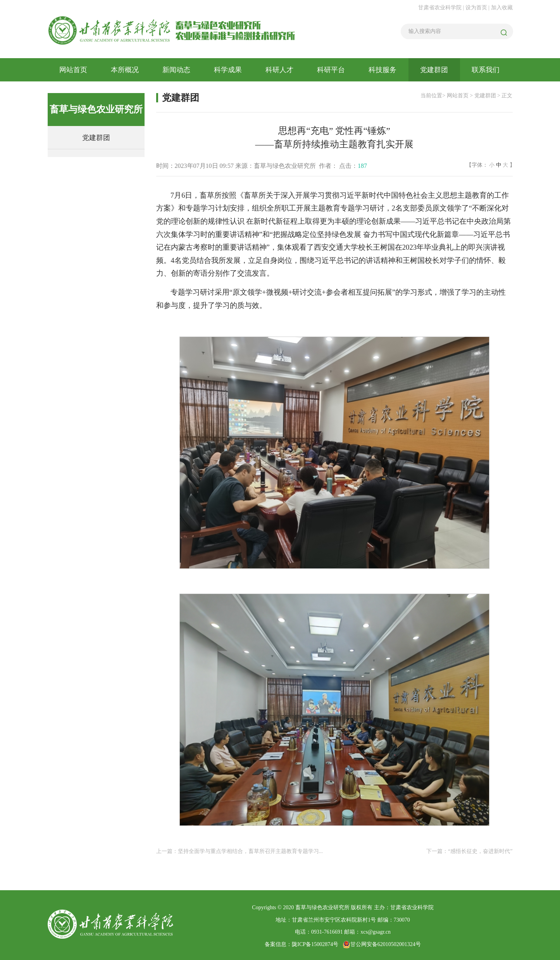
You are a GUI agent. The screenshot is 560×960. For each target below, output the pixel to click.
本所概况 (125, 70)
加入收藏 (502, 8)
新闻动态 (176, 70)
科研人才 (279, 70)
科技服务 (383, 70)
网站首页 (73, 70)
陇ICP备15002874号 (315, 944)
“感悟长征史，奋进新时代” (480, 851)
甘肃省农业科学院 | (441, 8)
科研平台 (331, 70)
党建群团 (434, 70)
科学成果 (228, 70)
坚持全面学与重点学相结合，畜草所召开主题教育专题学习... (251, 851)
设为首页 (477, 8)
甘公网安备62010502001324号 (382, 944)
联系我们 (486, 70)
